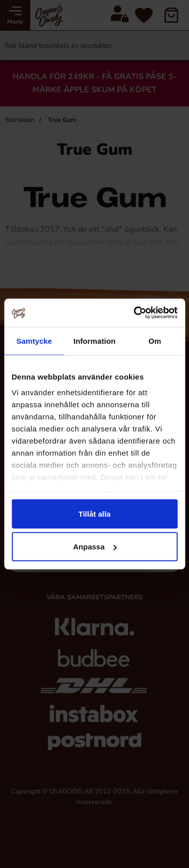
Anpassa (95, 547)
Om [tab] (155, 340)
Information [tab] (95, 340)
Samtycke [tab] (34, 340)
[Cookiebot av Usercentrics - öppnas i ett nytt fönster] (135, 313)
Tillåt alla (95, 513)
